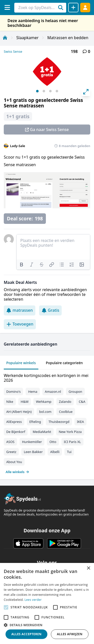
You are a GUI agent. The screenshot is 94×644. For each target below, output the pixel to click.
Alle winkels (17, 472)
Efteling (35, 422)
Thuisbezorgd (59, 422)
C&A (82, 402)
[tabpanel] (47, 423)
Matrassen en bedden (68, 38)
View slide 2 (44, 91)
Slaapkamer (27, 38)
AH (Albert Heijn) (19, 412)
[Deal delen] (73, 8)
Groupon (75, 392)
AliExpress (14, 422)
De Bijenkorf (16, 432)
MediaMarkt (42, 432)
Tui (69, 452)
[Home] (5, 38)
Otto (53, 442)
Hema (33, 392)
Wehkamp (44, 402)
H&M (25, 402)
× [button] (88, 568)
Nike (10, 402)
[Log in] (85, 7)
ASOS (10, 442)
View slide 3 (50, 91)
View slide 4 (57, 91)
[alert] (47, 603)
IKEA (80, 422)
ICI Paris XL (72, 442)
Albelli (55, 452)
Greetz (11, 452)
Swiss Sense (13, 51)
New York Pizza (70, 432)
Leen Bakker (33, 452)
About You (14, 462)
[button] (47, 625)
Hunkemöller (32, 442)
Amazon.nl (53, 392)
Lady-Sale (18, 146)
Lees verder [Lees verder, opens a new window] (33, 600)
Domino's (13, 392)
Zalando (65, 402)
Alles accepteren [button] (26, 634)
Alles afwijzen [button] (70, 634)
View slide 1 (37, 91)
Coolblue (66, 412)
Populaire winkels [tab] (21, 363)
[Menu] (7, 7)
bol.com (45, 412)
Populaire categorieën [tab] (64, 363)
